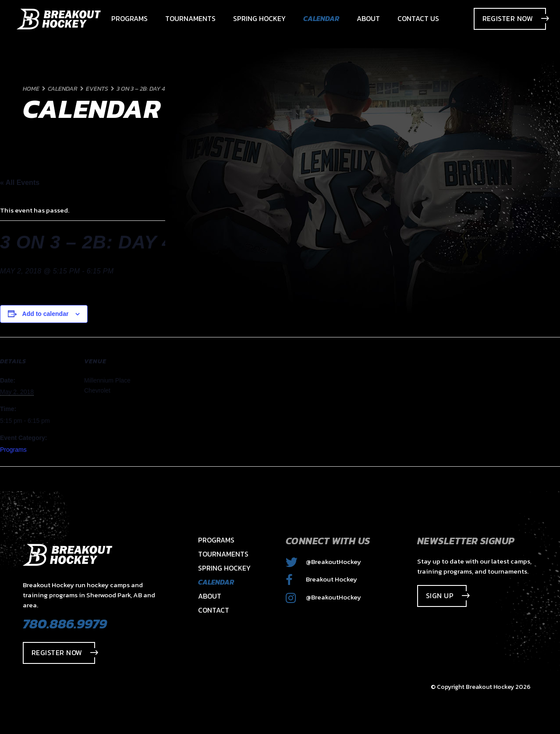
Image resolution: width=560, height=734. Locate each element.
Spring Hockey (224, 568)
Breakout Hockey (321, 579)
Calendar (216, 582)
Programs (13, 450)
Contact (214, 610)
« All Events (20, 183)
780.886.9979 (65, 624)
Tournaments (223, 554)
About (210, 596)
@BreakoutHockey (323, 562)
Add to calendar (46, 314)
